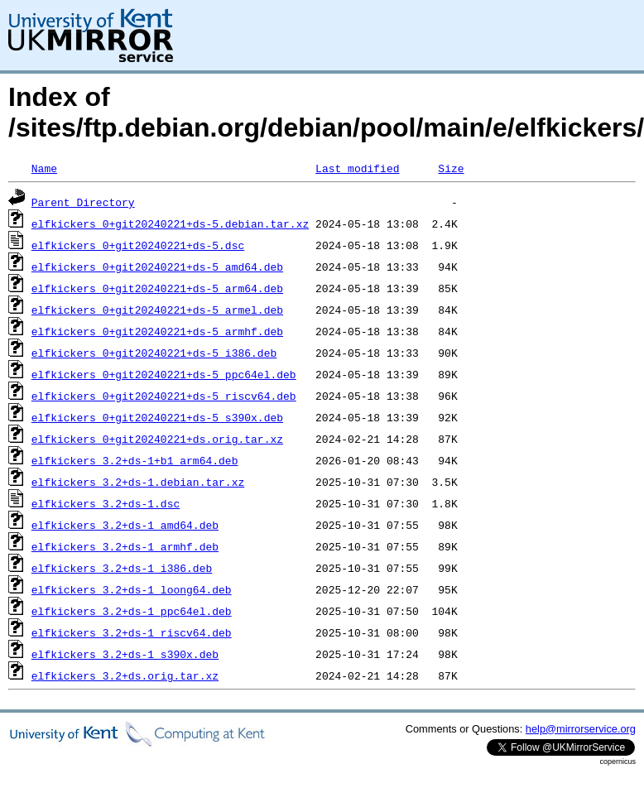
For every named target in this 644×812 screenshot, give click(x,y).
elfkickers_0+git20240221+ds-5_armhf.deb (157, 331)
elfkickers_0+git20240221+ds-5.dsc (138, 245)
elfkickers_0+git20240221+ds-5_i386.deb (154, 353)
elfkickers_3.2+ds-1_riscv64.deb (132, 632)
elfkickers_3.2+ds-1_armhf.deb (125, 546)
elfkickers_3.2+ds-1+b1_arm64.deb (135, 460)
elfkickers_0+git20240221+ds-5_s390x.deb (157, 417)
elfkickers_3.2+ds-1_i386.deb (122, 568)
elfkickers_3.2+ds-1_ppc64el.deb (132, 611)
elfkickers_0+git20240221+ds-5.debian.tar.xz (170, 223)
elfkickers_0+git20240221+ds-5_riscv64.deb (164, 396)
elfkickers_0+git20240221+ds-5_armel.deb (157, 310)
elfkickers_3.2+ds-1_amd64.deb (125, 525)
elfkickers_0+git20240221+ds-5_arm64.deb (157, 288)
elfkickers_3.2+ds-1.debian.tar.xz (138, 482)
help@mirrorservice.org (581, 729)
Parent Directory (83, 202)
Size (451, 168)
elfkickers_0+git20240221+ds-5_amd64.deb (157, 267)
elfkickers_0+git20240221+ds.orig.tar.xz (157, 439)
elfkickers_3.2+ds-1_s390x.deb (125, 654)
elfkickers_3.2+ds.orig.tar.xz (125, 675)
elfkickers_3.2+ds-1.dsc (106, 503)
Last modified (357, 168)
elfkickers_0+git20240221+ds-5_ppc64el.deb (164, 374)
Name (44, 168)
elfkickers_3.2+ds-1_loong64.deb (132, 589)
